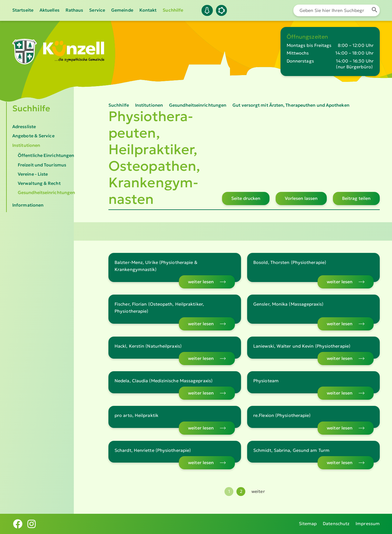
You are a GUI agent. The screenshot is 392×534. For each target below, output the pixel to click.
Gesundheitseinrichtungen (46, 193)
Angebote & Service (33, 136)
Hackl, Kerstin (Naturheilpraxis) (148, 346)
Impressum (368, 524)
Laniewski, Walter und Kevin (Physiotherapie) (302, 346)
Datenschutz (336, 524)
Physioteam (266, 381)
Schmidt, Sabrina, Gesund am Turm (291, 450)
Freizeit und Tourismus (42, 165)
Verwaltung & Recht (39, 183)
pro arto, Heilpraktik (136, 415)
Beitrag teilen (356, 198)
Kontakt (148, 10)
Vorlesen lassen (301, 198)
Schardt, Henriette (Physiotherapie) (153, 450)
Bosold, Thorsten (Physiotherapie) (290, 262)
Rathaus (74, 10)
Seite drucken (246, 198)
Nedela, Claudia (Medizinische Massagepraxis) (164, 381)
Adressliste (24, 127)
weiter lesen (201, 282)
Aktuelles (49, 10)
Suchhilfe (173, 10)
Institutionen (26, 145)
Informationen (28, 205)
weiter (258, 491)
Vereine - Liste (33, 174)
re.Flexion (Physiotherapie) (282, 415)
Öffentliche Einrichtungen (46, 155)
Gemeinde (122, 10)
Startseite (23, 10)
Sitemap (308, 524)
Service (97, 10)
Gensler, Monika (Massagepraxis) (288, 304)
